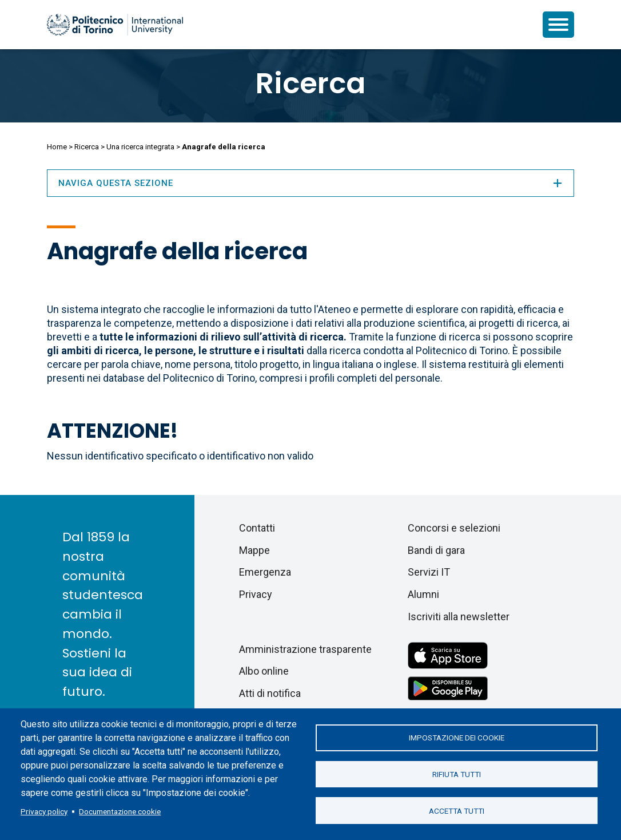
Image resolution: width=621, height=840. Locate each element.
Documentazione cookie (120, 811)
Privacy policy (44, 811)
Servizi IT (429, 572)
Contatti (257, 528)
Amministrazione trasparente (305, 649)
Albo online (264, 671)
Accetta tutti (457, 811)
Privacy (256, 594)
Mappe (254, 550)
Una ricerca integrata (140, 147)
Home (57, 147)
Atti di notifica (270, 693)
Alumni (423, 594)
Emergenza (265, 572)
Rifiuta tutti (457, 774)
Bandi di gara (436, 550)
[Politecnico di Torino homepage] (115, 25)
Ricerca (310, 84)
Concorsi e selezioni (454, 528)
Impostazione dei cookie (457, 737)
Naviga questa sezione (310, 183)
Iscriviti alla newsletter (459, 617)
